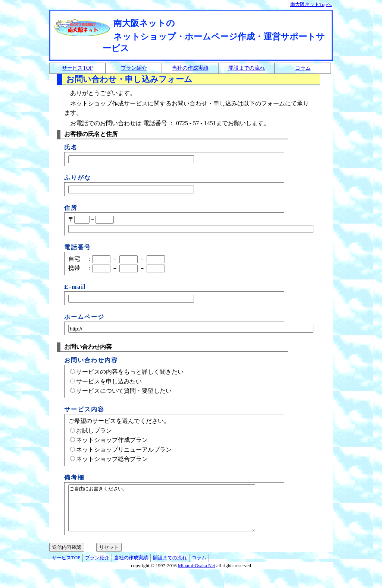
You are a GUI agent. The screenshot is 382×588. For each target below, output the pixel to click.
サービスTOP (77, 68)
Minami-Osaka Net (197, 574)
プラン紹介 (134, 68)
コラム (303, 68)
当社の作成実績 (190, 68)
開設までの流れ (247, 68)
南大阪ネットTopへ (311, 4)
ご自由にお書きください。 (173, 512)
